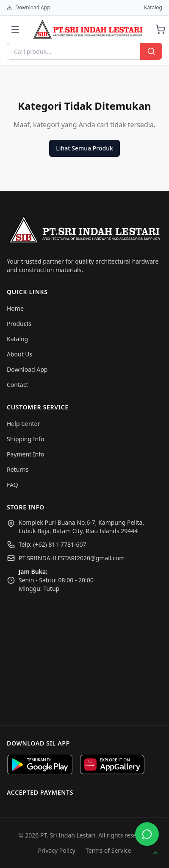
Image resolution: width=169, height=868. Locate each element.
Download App (29, 8)
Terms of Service (108, 850)
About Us (19, 354)
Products (19, 324)
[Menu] (15, 29)
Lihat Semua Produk (84, 148)
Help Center (23, 424)
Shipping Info (25, 439)
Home (15, 308)
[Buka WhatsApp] (147, 834)
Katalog (153, 8)
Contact (18, 385)
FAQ (12, 485)
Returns (18, 469)
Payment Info (25, 454)
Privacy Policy (57, 850)
